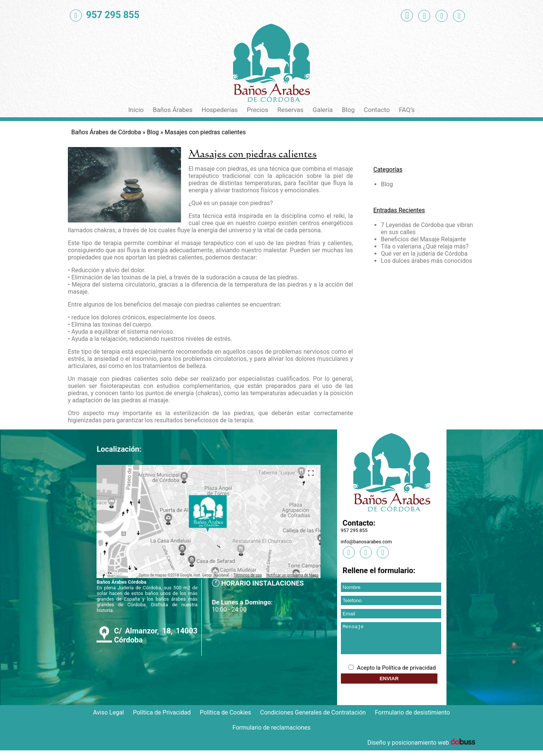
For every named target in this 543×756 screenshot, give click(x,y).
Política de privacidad (409, 673)
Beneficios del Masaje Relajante (423, 239)
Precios (257, 110)
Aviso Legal (109, 718)
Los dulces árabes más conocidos (426, 261)
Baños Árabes (173, 110)
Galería (323, 110)
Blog (348, 110)
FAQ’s (407, 110)
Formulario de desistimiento (412, 718)
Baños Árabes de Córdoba (106, 132)
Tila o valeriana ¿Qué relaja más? (425, 246)
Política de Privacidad (162, 718)
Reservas (291, 110)
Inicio (136, 110)
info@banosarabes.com (367, 542)
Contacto (377, 110)
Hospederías (220, 110)
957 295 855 (354, 530)
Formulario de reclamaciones (272, 733)
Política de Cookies (225, 718)
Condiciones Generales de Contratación (313, 718)
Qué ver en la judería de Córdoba (424, 254)
